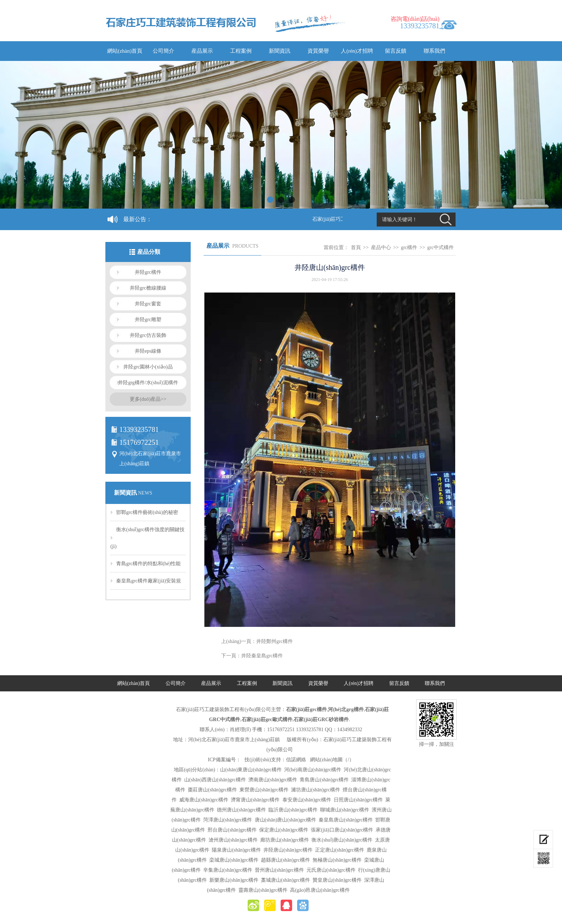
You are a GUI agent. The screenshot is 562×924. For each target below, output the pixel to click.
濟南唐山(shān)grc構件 (273, 780)
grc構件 (409, 247)
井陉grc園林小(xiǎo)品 (148, 367)
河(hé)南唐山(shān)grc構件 (313, 770)
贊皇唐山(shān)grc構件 (337, 880)
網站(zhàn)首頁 (125, 51)
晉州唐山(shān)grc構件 (279, 870)
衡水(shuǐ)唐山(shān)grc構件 (342, 840)
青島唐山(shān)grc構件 (324, 780)
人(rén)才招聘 (357, 51)
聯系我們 (434, 51)
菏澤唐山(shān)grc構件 (228, 820)
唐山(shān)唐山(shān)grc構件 (286, 820)
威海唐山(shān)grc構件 (204, 800)
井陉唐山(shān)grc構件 (288, 850)
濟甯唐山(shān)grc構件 (255, 800)
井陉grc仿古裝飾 (148, 335)
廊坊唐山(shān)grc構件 (285, 840)
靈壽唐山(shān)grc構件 (263, 890)
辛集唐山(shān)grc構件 (228, 870)
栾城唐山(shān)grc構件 (234, 860)
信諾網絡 (296, 760)
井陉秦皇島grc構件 (262, 656)
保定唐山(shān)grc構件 (284, 830)
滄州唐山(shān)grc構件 (233, 840)
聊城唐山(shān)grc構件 (345, 810)
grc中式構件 (440, 247)
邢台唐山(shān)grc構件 (232, 830)
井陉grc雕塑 (148, 320)
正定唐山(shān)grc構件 (340, 850)
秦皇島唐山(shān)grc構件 (346, 820)
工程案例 (241, 51)
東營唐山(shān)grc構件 (264, 790)
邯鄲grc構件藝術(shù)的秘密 (147, 512)
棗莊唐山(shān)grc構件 (212, 790)
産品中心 (381, 247)
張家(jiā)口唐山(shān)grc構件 (342, 830)
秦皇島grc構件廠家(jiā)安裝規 (149, 581)
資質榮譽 (318, 51)
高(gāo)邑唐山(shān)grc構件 (320, 890)
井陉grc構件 (148, 272)
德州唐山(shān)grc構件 (241, 810)
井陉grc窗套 (148, 304)
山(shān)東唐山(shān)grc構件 (251, 770)
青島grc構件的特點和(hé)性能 (148, 564)
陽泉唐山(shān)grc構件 (236, 850)
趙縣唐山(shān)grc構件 (285, 860)
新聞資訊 (280, 51)
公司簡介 (163, 51)
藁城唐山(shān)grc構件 (285, 880)
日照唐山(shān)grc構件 (358, 800)
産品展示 (202, 51)
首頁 (356, 247)
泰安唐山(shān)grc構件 (307, 800)
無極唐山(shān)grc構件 (337, 860)
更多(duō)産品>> (148, 399)
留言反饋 (396, 51)
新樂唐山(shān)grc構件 (234, 880)
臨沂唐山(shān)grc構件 (293, 810)
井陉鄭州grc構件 (275, 641)
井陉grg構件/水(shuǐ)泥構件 (148, 383)
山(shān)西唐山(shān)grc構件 (215, 780)
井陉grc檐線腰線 (148, 288)
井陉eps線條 (148, 351)
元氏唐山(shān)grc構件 (331, 870)
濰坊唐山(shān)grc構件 (316, 790)
